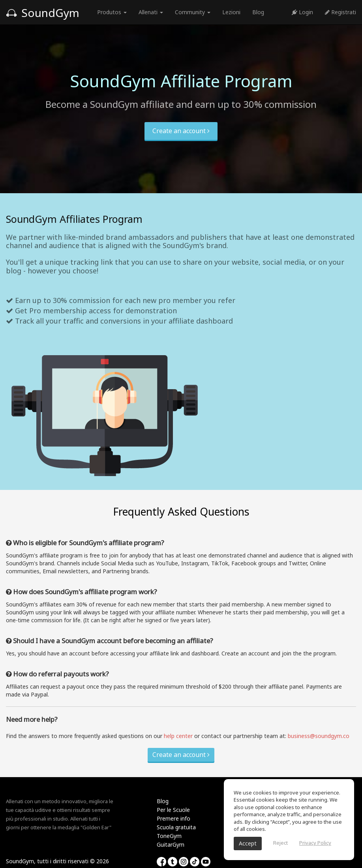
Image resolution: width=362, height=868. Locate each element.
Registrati (340, 12)
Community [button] (193, 12)
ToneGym (169, 836)
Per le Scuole (173, 810)
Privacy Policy (315, 843)
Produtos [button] (112, 12)
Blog (258, 12)
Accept (248, 843)
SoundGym (43, 13)
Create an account (181, 131)
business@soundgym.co (319, 736)
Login (302, 12)
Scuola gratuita (176, 827)
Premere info (173, 818)
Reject (280, 843)
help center (178, 736)
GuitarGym (171, 844)
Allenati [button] (151, 12)
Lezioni (231, 12)
